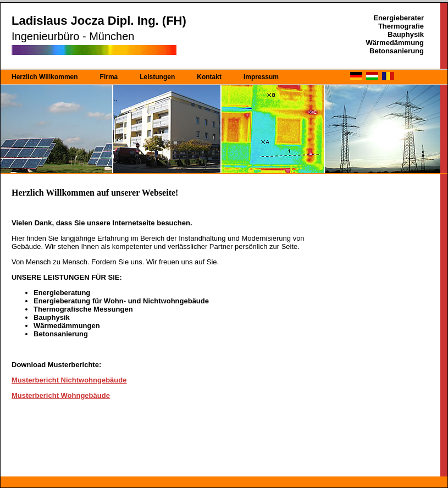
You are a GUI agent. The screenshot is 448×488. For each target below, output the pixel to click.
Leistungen (157, 77)
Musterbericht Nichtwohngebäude (69, 380)
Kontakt (209, 77)
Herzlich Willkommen (45, 77)
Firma (109, 77)
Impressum (261, 77)
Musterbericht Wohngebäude (61, 395)
